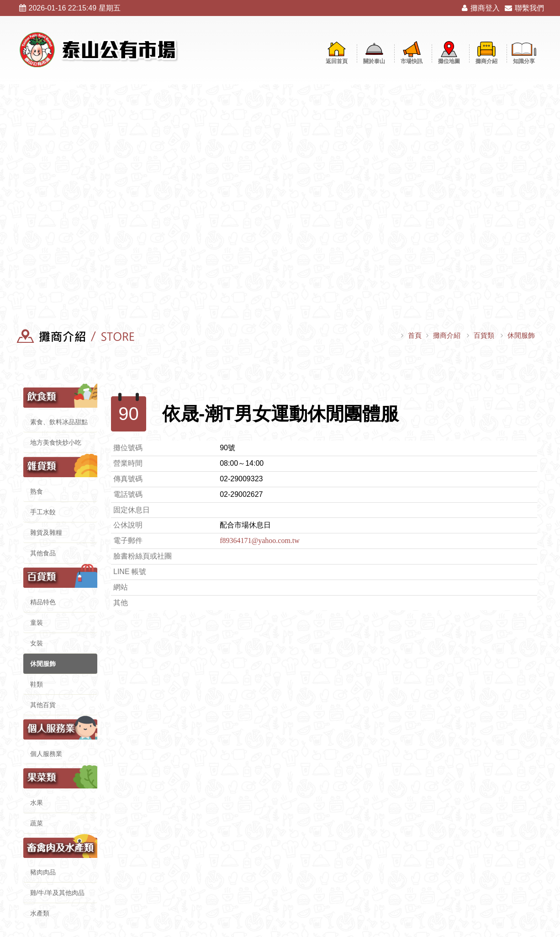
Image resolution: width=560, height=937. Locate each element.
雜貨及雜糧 (46, 532)
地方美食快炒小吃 (56, 442)
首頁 (415, 335)
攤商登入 (481, 8)
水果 (37, 803)
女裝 (37, 643)
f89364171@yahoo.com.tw (260, 540)
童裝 (37, 623)
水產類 (40, 913)
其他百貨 (43, 705)
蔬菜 (37, 823)
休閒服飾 (521, 335)
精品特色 (43, 602)
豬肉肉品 (43, 872)
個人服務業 (46, 754)
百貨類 (484, 335)
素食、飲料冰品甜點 (59, 422)
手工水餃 (43, 512)
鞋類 (37, 684)
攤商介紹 (447, 335)
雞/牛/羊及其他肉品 (58, 893)
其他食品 (43, 553)
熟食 (37, 491)
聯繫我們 (524, 8)
